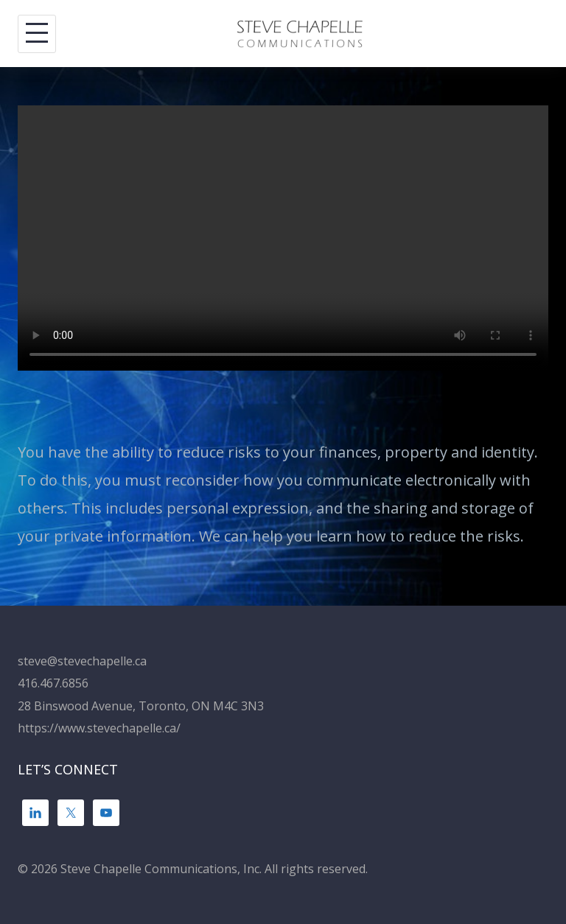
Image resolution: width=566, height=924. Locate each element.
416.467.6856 (53, 683)
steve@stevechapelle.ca (82, 661)
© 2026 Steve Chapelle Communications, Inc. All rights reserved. (193, 869)
